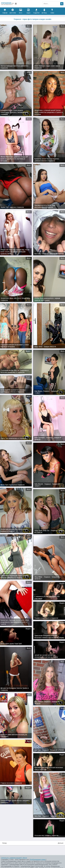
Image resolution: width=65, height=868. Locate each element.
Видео (29, 11)
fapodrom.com (7, 4)
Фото (21, 11)
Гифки (52, 11)
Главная (5, 11)
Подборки (36, 11)
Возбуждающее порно (38, 859)
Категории (13, 11)
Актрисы (44, 11)
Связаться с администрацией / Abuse (14, 858)
